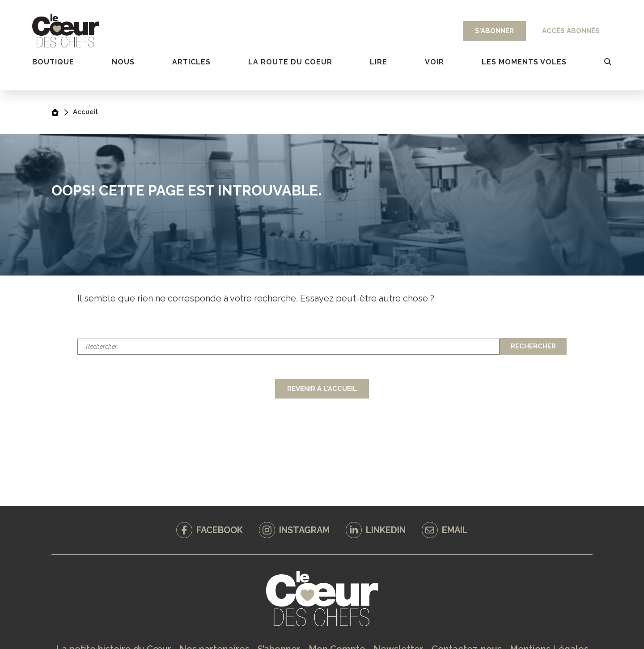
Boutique (53, 62)
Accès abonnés (571, 31)
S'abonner (494, 31)
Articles (191, 62)
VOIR (434, 62)
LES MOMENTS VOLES (524, 62)
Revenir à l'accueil (322, 389)
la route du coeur (290, 62)
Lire (379, 62)
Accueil (85, 112)
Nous (123, 62)
